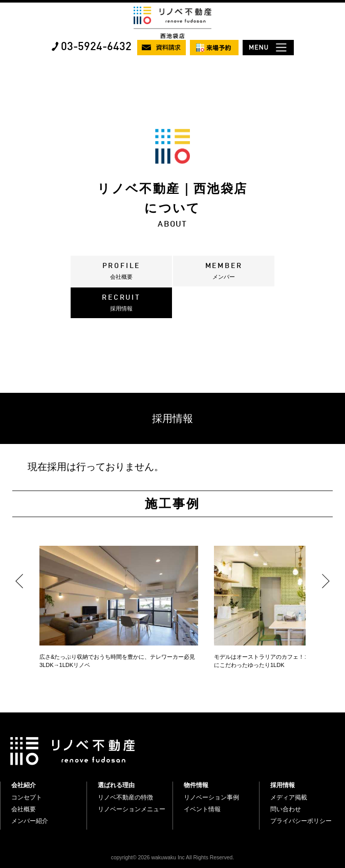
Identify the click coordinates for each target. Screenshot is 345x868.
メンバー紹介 (30, 821)
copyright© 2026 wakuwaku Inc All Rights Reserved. (172, 858)
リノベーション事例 (211, 797)
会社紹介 (24, 785)
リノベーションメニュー (132, 809)
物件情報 (196, 785)
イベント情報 (202, 809)
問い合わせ (286, 809)
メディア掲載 (289, 797)
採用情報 (283, 785)
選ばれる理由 (116, 785)
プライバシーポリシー (301, 821)
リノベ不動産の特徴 (125, 797)
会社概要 (24, 809)
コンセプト (27, 797)
